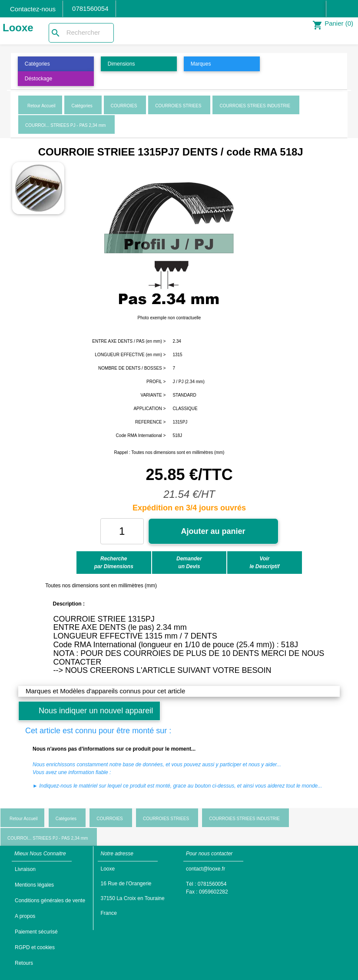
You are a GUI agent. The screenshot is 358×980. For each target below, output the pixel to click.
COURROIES (124, 106)
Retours (24, 963)
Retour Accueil (41, 106)
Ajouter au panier (213, 531)
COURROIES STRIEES (178, 106)
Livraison (25, 869)
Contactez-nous (33, 9)
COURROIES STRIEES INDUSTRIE (255, 106)
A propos (25, 916)
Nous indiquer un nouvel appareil (96, 711)
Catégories (82, 106)
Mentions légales (34, 885)
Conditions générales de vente (50, 901)
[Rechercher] (81, 33)
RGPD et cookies (35, 947)
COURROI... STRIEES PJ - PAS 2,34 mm (65, 125)
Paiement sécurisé (36, 932)
